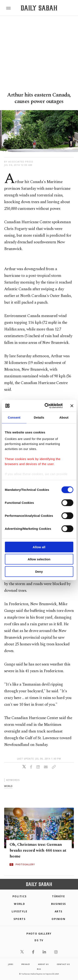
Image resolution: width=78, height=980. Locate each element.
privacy (26, 964)
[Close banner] (72, 406)
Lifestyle (19, 911)
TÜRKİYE (58, 896)
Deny (39, 571)
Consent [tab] (14, 417)
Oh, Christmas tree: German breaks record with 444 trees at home (38, 850)
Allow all (39, 547)
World (19, 904)
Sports (19, 919)
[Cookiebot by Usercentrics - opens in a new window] (46, 406)
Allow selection (39, 559)
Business (59, 904)
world (8, 786)
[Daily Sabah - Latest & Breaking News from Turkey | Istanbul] (39, 8)
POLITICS (20, 896)
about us (43, 964)
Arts (59, 911)
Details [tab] (39, 417)
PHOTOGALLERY (25, 864)
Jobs (11, 964)
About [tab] (64, 417)
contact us (63, 964)
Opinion (58, 919)
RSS (39, 969)
